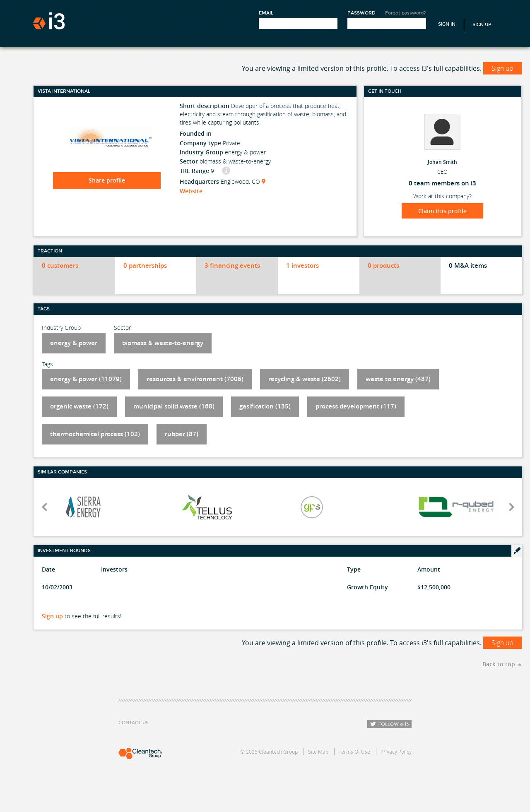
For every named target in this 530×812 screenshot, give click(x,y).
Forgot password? (406, 13)
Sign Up (482, 25)
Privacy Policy (396, 752)
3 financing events (232, 265)
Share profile (107, 180)
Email (266, 13)
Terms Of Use (354, 752)
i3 (49, 21)
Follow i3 (389, 724)
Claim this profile (442, 211)
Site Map (318, 752)
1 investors (302, 265)
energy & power (74, 343)
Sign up (502, 68)
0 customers (60, 265)
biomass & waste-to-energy (163, 343)
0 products (383, 265)
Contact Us (134, 723)
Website (191, 191)
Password (361, 13)
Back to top (499, 664)
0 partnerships (145, 265)
